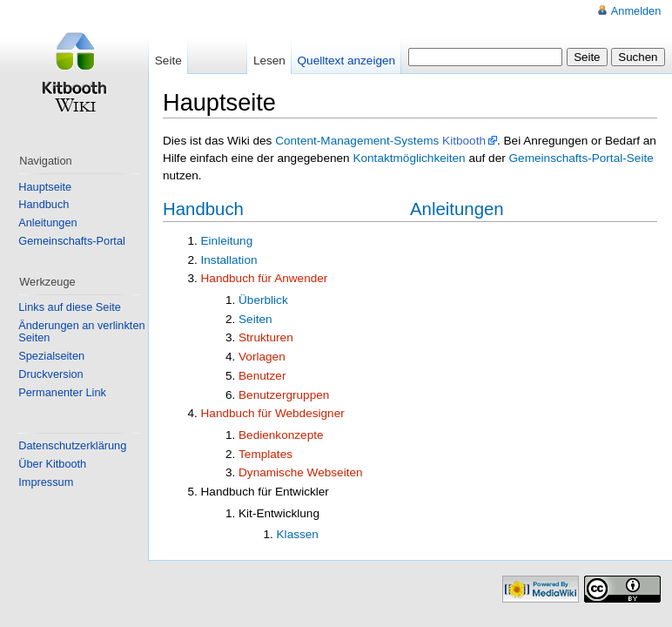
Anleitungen (457, 209)
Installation (229, 260)
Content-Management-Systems (357, 141)
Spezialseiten (51, 356)
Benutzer (262, 376)
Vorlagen (262, 357)
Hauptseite (45, 187)
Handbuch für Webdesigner (273, 413)
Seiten (255, 319)
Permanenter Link (62, 392)
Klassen (298, 534)
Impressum (46, 482)
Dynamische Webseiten (301, 472)
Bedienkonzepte (281, 435)
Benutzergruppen (284, 395)
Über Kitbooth (52, 464)
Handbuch (203, 209)
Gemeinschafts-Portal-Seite (581, 158)
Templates (265, 454)
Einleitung (227, 241)
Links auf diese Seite (70, 307)
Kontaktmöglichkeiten (409, 158)
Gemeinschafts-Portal (72, 241)
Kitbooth (464, 141)
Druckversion (50, 374)
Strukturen (266, 337)
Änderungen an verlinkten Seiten (81, 331)
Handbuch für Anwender (265, 278)
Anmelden (636, 11)
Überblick (263, 300)
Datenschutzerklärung (72, 445)
